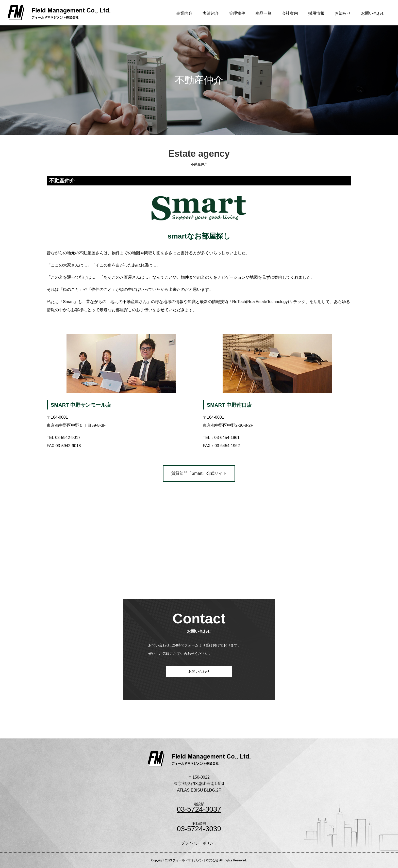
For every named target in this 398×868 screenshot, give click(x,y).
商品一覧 (263, 13)
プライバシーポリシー (199, 843)
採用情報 (316, 13)
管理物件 (237, 13)
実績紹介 (211, 13)
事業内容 (184, 13)
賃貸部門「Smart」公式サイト (199, 473)
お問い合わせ (373, 13)
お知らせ (343, 13)
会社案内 (290, 13)
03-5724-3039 (199, 829)
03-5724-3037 (199, 809)
